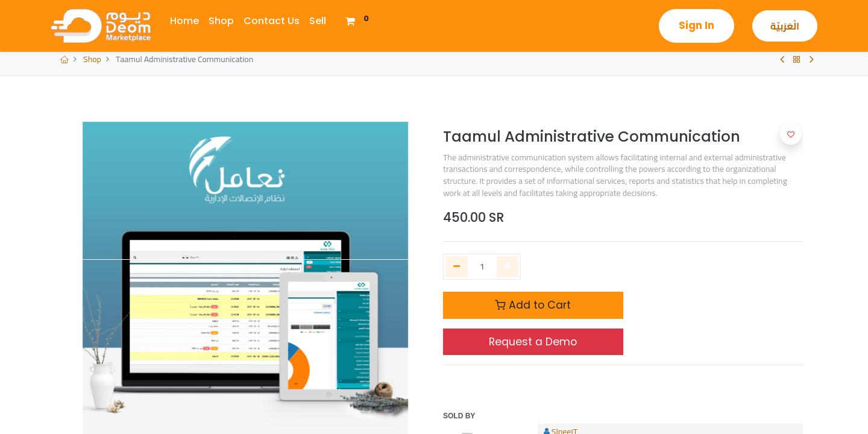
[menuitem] (184, 21)
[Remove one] (457, 267)
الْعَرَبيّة (785, 26)
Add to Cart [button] (533, 305)
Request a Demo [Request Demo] (533, 342)
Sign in (697, 25)
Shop (92, 59)
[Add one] (508, 267)
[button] (791, 134)
